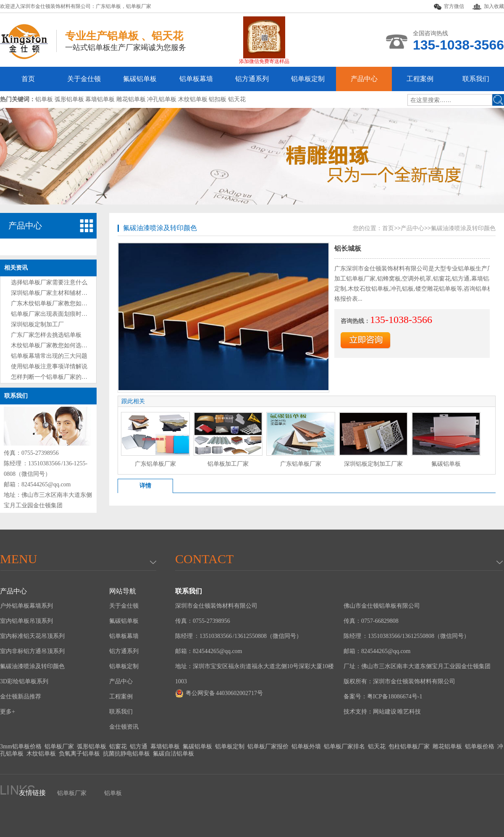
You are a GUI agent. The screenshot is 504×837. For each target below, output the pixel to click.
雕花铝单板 (447, 746)
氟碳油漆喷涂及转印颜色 (160, 228)
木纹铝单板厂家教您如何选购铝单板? (59, 345)
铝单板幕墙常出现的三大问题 (49, 356)
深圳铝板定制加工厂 (37, 324)
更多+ (8, 712)
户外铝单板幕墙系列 (26, 606)
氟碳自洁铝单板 (173, 754)
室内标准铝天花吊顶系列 (32, 636)
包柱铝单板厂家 (409, 746)
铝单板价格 (480, 746)
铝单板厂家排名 (344, 746)
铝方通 (139, 746)
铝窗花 (118, 746)
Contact (204, 559)
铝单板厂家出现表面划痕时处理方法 (58, 314)
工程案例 (420, 79)
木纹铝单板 (41, 754)
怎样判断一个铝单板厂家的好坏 (52, 377)
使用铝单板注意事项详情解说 (49, 366)
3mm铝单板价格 (21, 746)
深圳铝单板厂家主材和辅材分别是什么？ (64, 293)
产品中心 (364, 79)
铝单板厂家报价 (268, 746)
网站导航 (123, 591)
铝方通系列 (252, 79)
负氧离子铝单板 (79, 754)
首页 (28, 79)
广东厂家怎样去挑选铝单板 (46, 335)
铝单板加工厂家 (228, 464)
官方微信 (449, 7)
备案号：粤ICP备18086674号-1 (383, 697)
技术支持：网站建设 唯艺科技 (382, 712)
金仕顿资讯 (124, 727)
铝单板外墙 (306, 746)
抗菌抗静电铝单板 (126, 754)
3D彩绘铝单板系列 (24, 681)
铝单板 (113, 793)
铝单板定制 (308, 79)
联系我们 (476, 79)
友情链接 (32, 793)
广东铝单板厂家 (155, 464)
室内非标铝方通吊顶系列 (32, 651)
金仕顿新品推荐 (21, 697)
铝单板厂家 (139, 6)
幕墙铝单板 (165, 746)
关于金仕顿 (84, 79)
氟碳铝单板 (140, 79)
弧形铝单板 (92, 746)
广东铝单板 (108, 6)
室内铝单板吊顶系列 (26, 621)
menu (18, 559)
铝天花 (377, 746)
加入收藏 (488, 7)
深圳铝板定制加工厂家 (373, 464)
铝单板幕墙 (196, 79)
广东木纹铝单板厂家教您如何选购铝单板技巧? (71, 303)
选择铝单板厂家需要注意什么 (49, 282)
